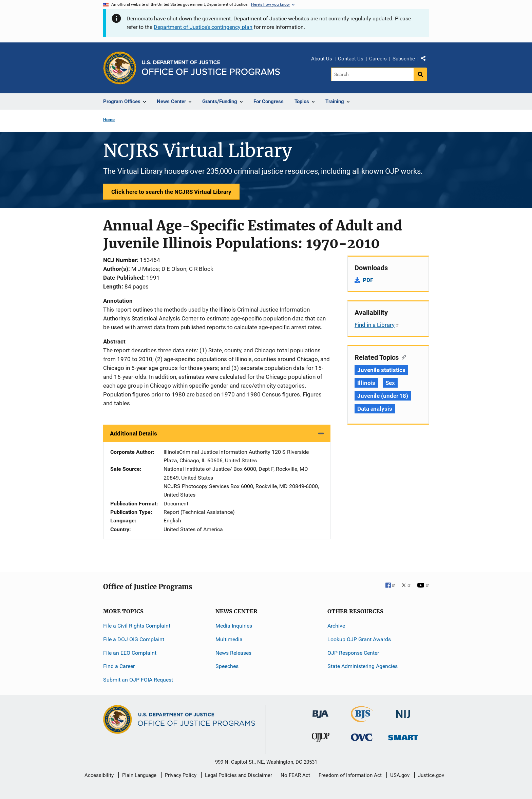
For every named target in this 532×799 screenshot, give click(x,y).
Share (426, 60)
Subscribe (404, 59)
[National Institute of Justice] (403, 711)
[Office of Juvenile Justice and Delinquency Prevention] (321, 739)
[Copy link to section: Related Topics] (402, 357)
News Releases (233, 653)
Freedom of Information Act (350, 775)
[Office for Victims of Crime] (362, 737)
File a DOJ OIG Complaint (134, 639)
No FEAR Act (295, 775)
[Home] (211, 68)
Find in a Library (377, 325)
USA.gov (400, 775)
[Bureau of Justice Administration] (320, 711)
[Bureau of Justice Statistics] (362, 719)
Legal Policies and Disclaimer (239, 775)
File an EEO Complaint (130, 653)
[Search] (372, 74)
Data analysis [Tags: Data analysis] (375, 409)
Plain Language (139, 775)
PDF (368, 280)
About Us (322, 59)
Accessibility (99, 775)
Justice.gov (431, 775)
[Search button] (420, 74)
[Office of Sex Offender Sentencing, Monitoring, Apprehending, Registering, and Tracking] (403, 736)
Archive (336, 626)
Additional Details (134, 433)
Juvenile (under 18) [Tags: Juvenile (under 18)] (383, 396)
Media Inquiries (234, 626)
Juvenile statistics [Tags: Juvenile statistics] (381, 370)
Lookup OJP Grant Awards (359, 639)
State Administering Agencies (363, 666)
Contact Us (351, 59)
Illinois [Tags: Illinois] (366, 383)
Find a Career (119, 666)
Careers (378, 59)
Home (109, 120)
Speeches (227, 666)
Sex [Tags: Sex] (390, 383)
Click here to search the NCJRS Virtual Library (171, 192)
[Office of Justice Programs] (120, 68)
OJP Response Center (353, 653)
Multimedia (229, 639)
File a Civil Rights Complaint (137, 626)
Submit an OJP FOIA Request (138, 680)
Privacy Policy (181, 775)
